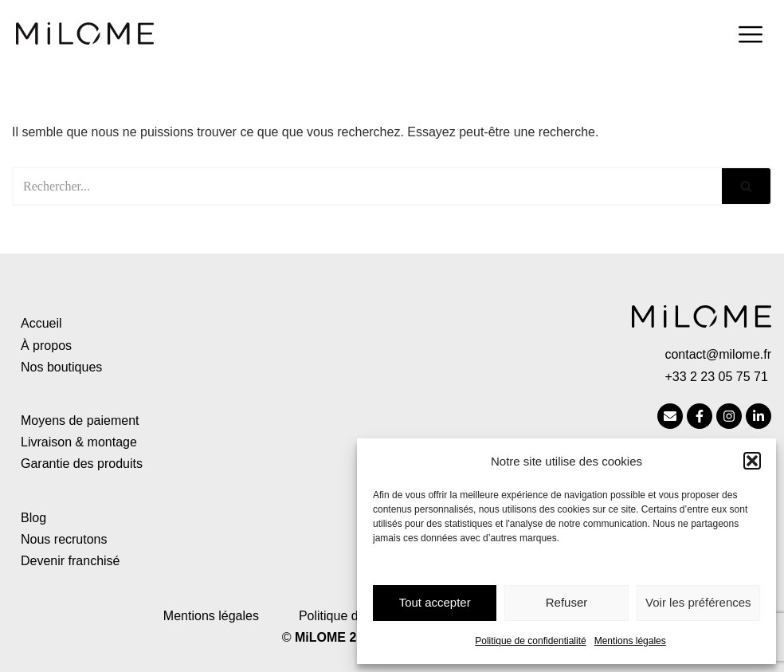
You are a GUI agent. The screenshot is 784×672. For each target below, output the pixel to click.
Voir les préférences (698, 602)
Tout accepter (435, 602)
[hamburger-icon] (750, 37)
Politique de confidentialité (530, 641)
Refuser (567, 602)
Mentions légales (630, 641)
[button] (752, 461)
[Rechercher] (367, 186)
